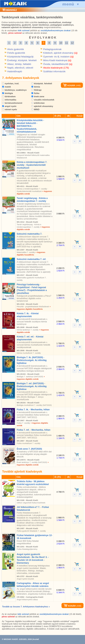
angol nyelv (9, 106)
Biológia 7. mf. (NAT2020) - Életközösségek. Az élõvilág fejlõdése (32, 386)
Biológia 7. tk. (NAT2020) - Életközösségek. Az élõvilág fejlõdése (32, 360)
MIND (35, 109)
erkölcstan (38, 103)
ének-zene (38, 97)
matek (7, 87)
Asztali (36, 639)
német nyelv (10, 109)
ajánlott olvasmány (42, 106)
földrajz (36, 90)
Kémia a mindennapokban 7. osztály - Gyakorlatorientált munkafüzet (32, 165)
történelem (9, 97)
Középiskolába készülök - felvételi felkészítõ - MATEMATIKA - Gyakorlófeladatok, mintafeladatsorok (30, 126)
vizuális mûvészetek (43, 100)
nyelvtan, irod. (11, 84)
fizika (35, 93)
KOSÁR (69, 86)
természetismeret (12, 103)
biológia (8, 93)
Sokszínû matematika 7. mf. (31, 259)
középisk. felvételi (42, 84)
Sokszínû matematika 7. (29, 234)
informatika (9, 100)
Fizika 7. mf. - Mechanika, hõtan (34, 430)
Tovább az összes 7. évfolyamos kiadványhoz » (26, 607)
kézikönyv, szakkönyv (14, 90)
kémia (36, 87)
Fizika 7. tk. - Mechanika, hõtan (33, 410)
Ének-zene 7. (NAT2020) (29, 449)
